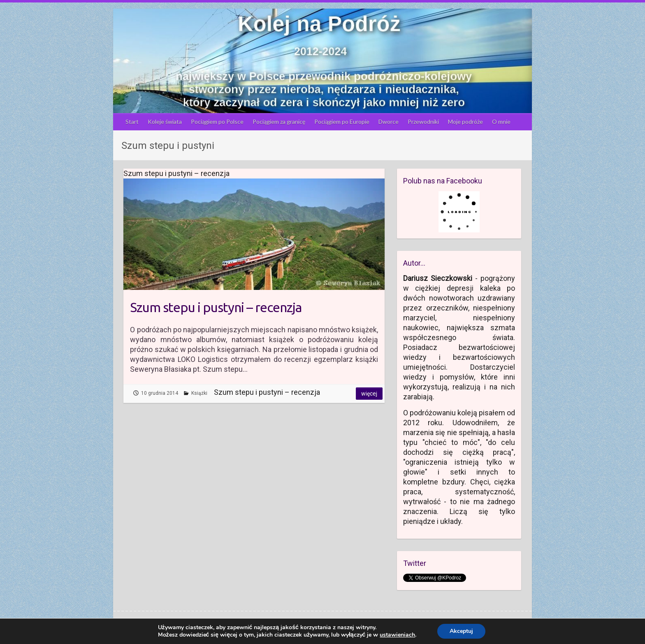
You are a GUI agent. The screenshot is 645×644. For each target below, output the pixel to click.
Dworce (389, 122)
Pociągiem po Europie (342, 122)
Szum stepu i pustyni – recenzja (216, 307)
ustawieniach (397, 635)
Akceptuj (461, 631)
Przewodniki (423, 122)
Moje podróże (465, 122)
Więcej (369, 394)
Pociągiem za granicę (279, 122)
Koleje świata (165, 122)
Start (132, 122)
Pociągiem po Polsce (217, 122)
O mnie (501, 122)
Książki (199, 393)
